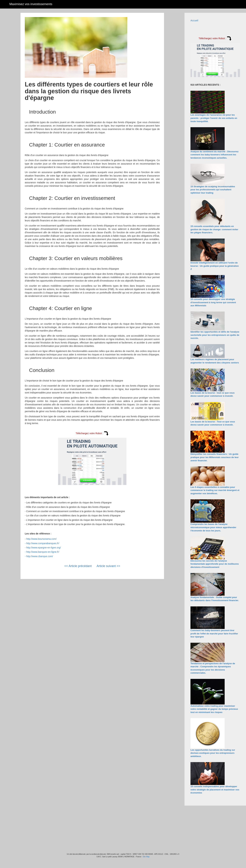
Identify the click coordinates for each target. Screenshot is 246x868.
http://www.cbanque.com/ (40, 556)
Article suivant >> (108, 566)
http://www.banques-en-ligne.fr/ (43, 552)
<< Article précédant (78, 566)
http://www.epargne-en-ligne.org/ (44, 548)
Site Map (146, 857)
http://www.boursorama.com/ (41, 539)
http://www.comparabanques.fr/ (43, 543)
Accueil (194, 20)
